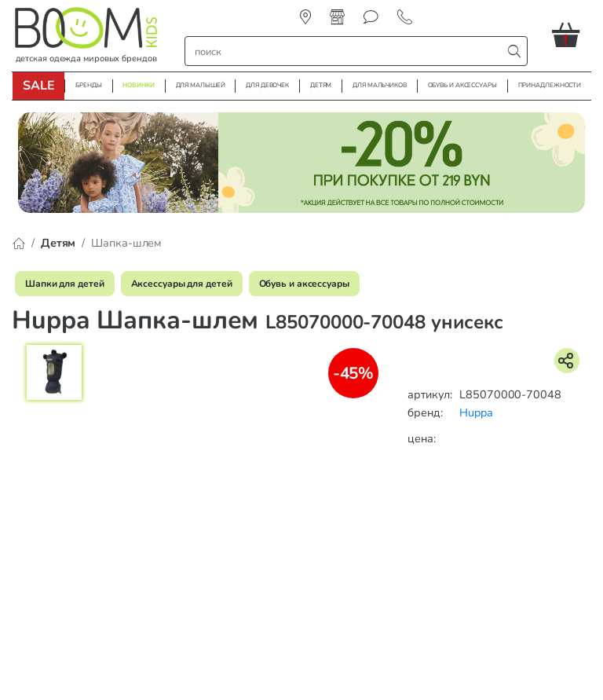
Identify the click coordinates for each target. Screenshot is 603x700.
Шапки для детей (65, 284)
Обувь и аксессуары (304, 284)
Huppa (476, 412)
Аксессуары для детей (182, 284)
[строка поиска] (347, 51)
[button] (572, 35)
